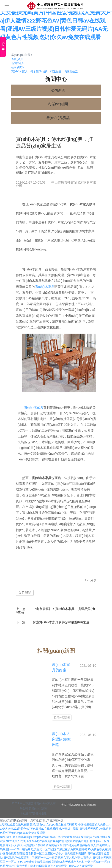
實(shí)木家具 (45, 287)
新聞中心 (18, 63)
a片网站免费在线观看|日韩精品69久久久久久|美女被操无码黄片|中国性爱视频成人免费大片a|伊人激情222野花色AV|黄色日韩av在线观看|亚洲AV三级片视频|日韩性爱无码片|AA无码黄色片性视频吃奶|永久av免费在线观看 (56, 21)
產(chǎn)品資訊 (58, 118)
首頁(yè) (17, 59)
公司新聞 (18, 67)
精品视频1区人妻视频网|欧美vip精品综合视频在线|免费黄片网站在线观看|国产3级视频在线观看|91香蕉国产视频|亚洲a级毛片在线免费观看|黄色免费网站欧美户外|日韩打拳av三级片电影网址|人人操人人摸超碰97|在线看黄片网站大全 (55, 841)
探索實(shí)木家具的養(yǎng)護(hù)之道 (61, 622)
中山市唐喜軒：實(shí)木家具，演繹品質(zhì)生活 (55, 610)
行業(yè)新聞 (58, 104)
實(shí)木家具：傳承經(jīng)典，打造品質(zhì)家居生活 (45, 71)
